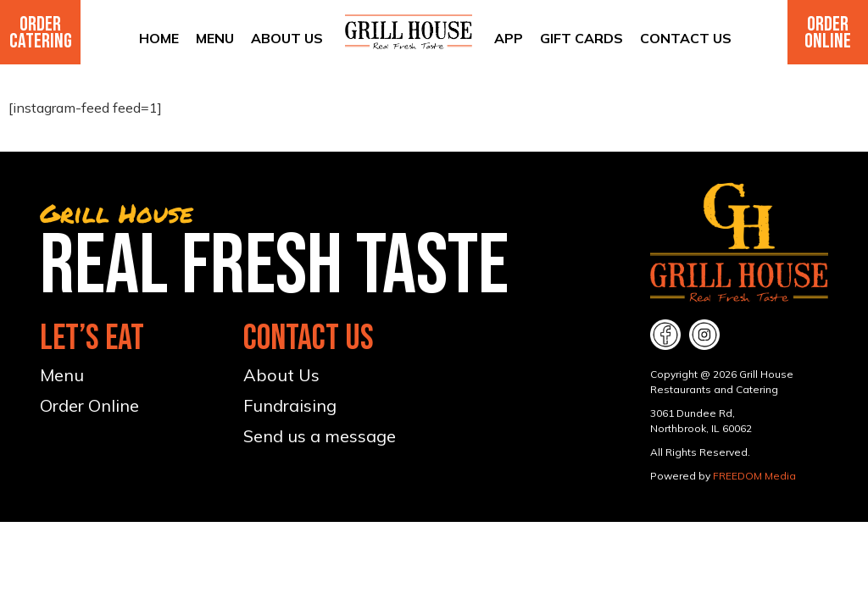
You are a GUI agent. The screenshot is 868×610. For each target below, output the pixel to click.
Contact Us (686, 38)
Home (159, 38)
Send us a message (320, 436)
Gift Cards (581, 38)
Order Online (828, 33)
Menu (215, 38)
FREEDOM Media (754, 476)
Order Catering (41, 33)
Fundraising (290, 405)
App (509, 38)
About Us (287, 38)
